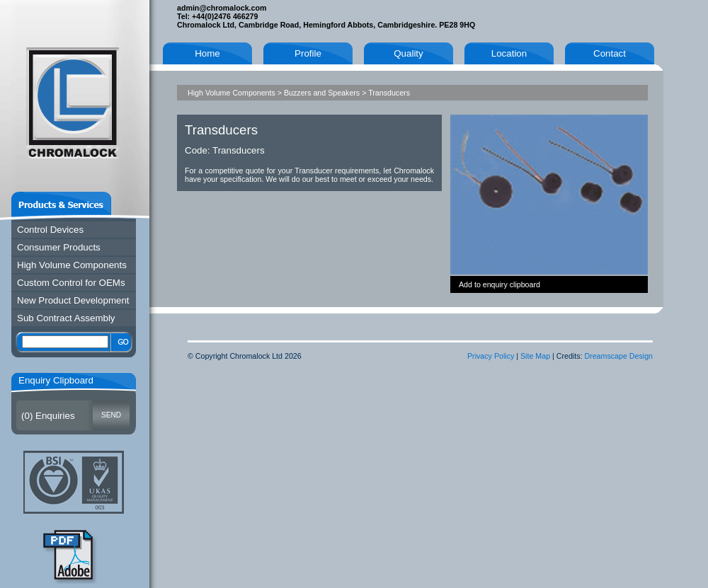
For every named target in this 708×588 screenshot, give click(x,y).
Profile (308, 53)
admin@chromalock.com (222, 8)
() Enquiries (48, 416)
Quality (408, 53)
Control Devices (50, 230)
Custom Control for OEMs (71, 283)
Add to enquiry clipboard (499, 284)
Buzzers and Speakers (322, 93)
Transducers (389, 93)
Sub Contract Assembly (66, 318)
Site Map (535, 356)
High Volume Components (72, 265)
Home (207, 53)
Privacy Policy (491, 356)
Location (509, 53)
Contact (610, 53)
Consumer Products (59, 247)
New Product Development (73, 300)
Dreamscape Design (618, 356)
